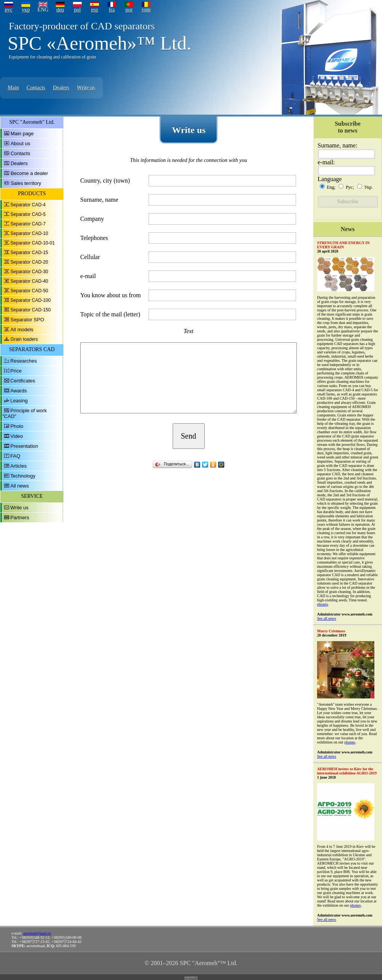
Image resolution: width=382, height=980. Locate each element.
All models (22, 330)
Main (13, 88)
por (129, 10)
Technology (23, 476)
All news (19, 486)
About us (20, 143)
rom (146, 10)
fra (112, 10)
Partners (20, 518)
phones (322, 604)
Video (17, 436)
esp (95, 10)
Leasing (19, 401)
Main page (22, 134)
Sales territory (26, 183)
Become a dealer (29, 173)
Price (16, 371)
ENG (43, 10)
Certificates (23, 381)
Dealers (61, 88)
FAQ (15, 456)
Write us (86, 88)
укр (26, 10)
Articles (19, 466)
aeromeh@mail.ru (37, 933)
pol (78, 10)
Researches (23, 361)
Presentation (24, 446)
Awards (19, 391)
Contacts (36, 88)
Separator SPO (27, 320)
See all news (327, 618)
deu (60, 10)
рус (8, 10)
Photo (17, 426)
